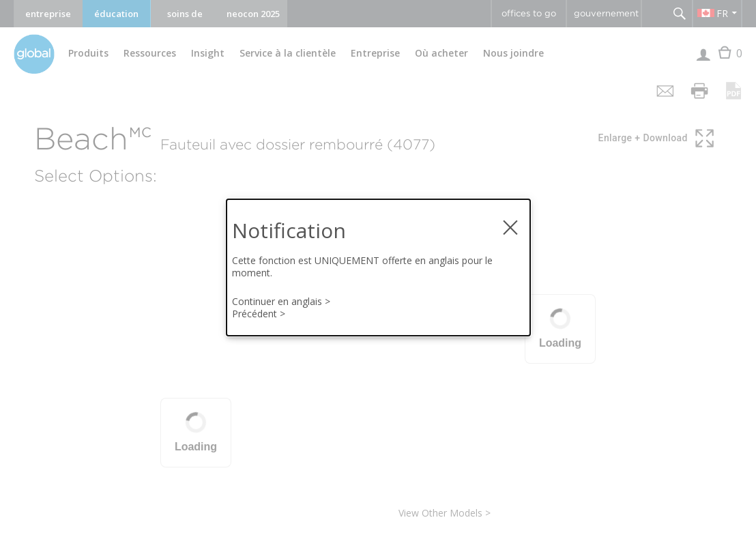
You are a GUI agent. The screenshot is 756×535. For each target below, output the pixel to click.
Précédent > (259, 314)
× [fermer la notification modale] (510, 222)
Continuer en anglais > (281, 302)
